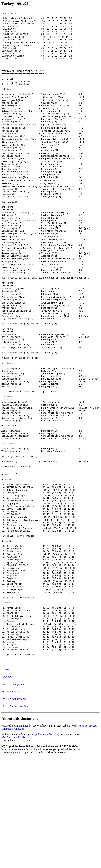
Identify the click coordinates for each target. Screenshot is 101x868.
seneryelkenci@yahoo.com (44, 840)
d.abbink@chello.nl (13, 843)
